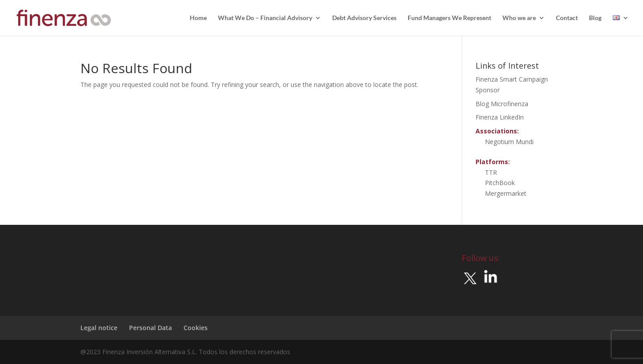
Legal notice (99, 328)
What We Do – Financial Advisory (265, 18)
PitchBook (500, 183)
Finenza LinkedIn (500, 117)
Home (198, 18)
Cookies (196, 328)
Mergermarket (506, 193)
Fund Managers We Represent (449, 18)
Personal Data (150, 328)
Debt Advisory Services (364, 18)
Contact (567, 18)
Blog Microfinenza (502, 104)
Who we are (519, 18)
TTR (491, 172)
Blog (595, 18)
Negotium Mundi (509, 142)
